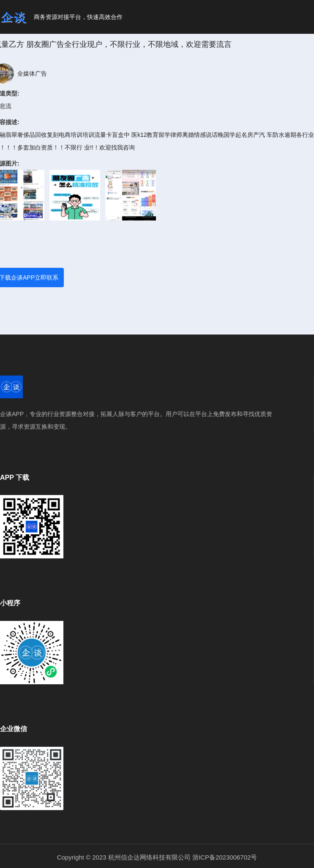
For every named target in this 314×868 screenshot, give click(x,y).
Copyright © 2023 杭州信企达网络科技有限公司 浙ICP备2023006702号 (157, 857)
